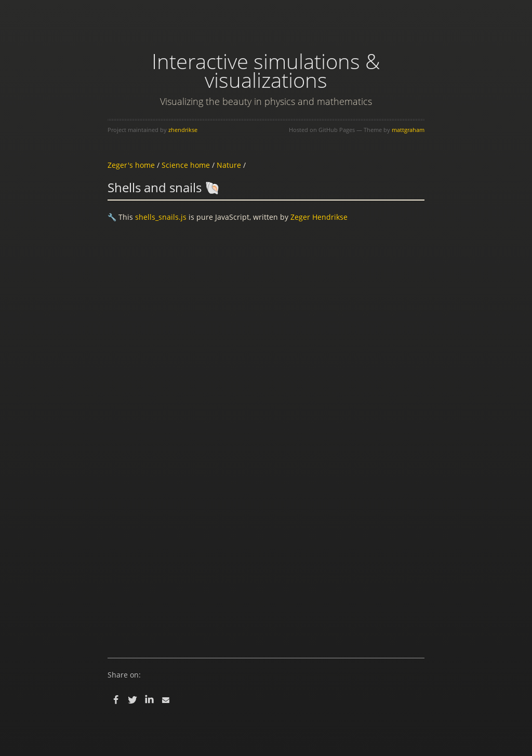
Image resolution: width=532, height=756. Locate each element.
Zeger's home (131, 165)
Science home (186, 165)
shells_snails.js (161, 217)
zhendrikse (183, 130)
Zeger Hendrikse (319, 217)
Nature (229, 165)
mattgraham (408, 130)
